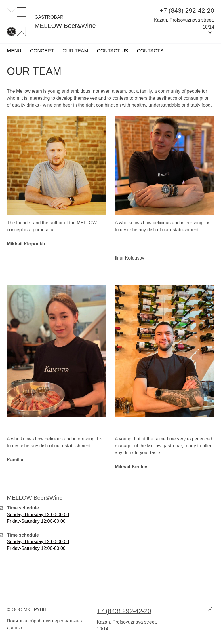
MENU (14, 51)
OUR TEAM (75, 51)
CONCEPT (42, 51)
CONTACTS (150, 51)
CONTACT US (113, 51)
